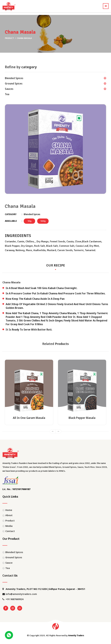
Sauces (9, 89)
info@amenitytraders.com (21, 594)
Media (9, 526)
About (9, 515)
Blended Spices (14, 78)
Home (9, 510)
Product (10, 38)
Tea (7, 94)
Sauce (9, 563)
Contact (10, 531)
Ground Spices (14, 83)
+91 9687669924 (15, 599)
